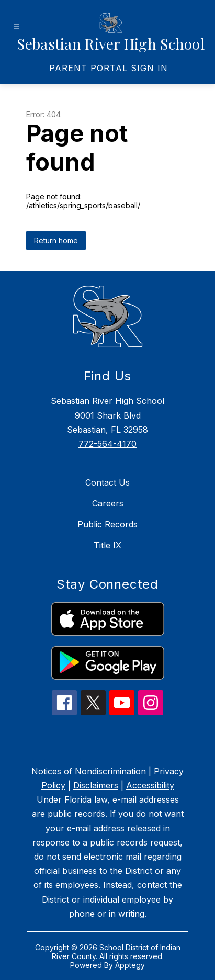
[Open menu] (16, 26)
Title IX (107, 545)
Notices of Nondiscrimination (89, 771)
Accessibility (150, 785)
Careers (108, 503)
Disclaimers (96, 785)
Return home (56, 240)
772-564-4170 (107, 444)
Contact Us (107, 482)
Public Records (107, 524)
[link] (109, 68)
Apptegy (130, 965)
